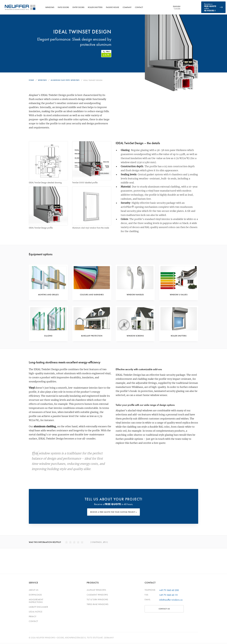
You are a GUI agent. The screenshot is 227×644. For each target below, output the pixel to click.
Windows (50, 7)
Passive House (113, 7)
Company (127, 7)
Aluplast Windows (96, 591)
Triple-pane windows (98, 605)
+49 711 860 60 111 (169, 596)
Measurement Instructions (36, 602)
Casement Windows (97, 595)
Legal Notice (36, 612)
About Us (34, 591)
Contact (139, 7)
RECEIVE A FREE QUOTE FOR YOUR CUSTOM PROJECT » (113, 513)
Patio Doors (63, 7)
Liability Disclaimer (38, 608)
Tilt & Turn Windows (97, 600)
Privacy (33, 617)
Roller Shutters (95, 7)
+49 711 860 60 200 (169, 591)
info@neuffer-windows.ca (171, 600)
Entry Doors (78, 7)
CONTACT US (164, 610)
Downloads (35, 595)
